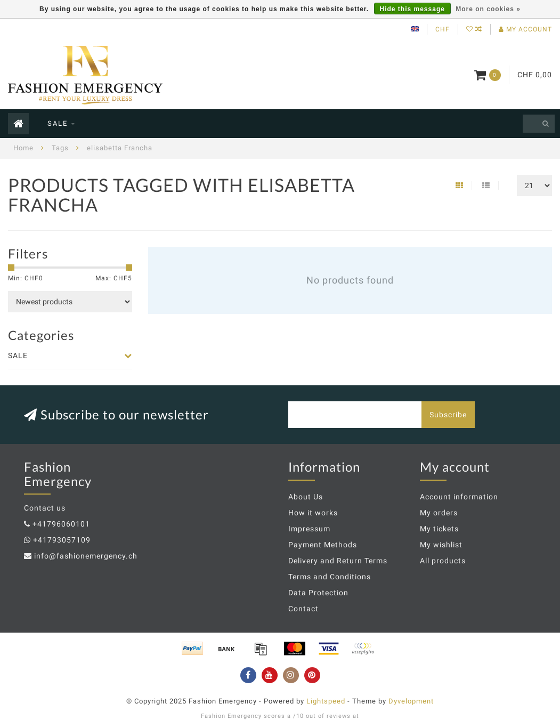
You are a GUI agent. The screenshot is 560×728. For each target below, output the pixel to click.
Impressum (309, 529)
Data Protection (318, 593)
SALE (58, 123)
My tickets (439, 529)
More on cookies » (488, 9)
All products (443, 561)
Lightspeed (326, 701)
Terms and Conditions (330, 577)
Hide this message (412, 9)
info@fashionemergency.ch (86, 556)
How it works (313, 513)
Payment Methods (323, 545)
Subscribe (448, 415)
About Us (306, 497)
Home (23, 148)
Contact (303, 609)
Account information (459, 497)
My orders (439, 513)
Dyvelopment (411, 701)
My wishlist (441, 545)
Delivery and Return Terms (338, 561)
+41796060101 (61, 524)
